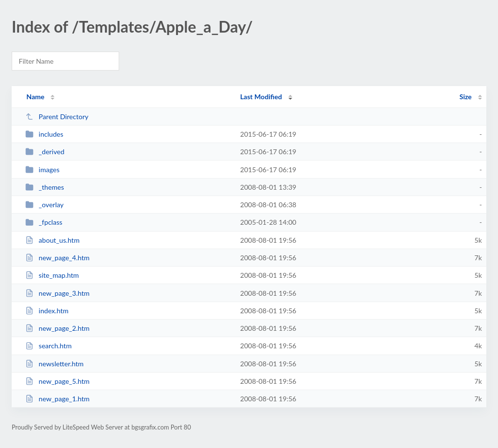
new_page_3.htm (57, 293)
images (42, 170)
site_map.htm (52, 275)
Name (35, 97)
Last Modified (261, 97)
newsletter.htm (54, 364)
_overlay (44, 205)
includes (44, 134)
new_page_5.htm (57, 381)
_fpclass (44, 222)
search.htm (48, 346)
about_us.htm (52, 240)
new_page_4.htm (57, 258)
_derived (45, 152)
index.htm (47, 311)
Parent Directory (57, 116)
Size (466, 97)
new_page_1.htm (57, 399)
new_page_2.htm (57, 328)
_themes (44, 187)
